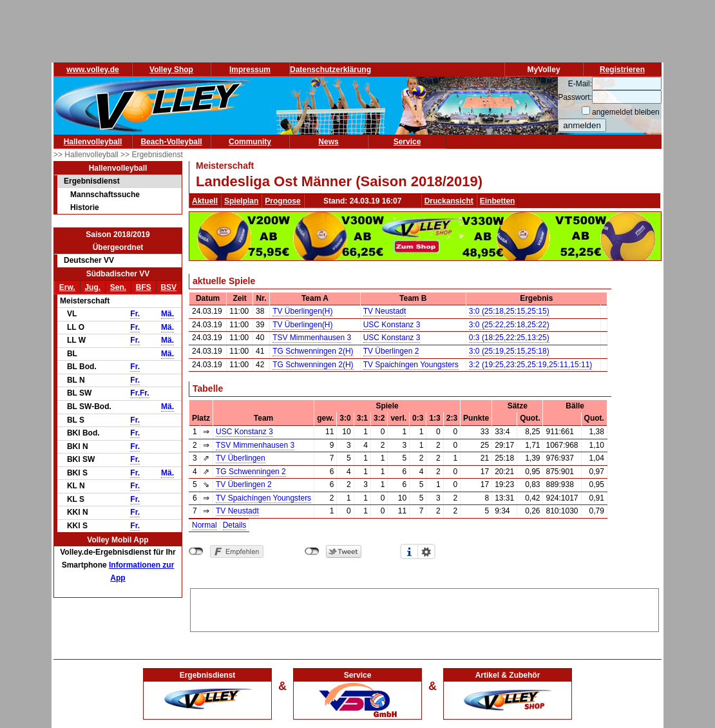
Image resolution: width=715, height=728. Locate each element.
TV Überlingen (241, 458)
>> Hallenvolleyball (87, 155)
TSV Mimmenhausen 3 (312, 338)
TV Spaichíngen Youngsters (411, 365)
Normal (205, 525)
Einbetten (498, 201)
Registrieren (622, 70)
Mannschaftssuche (105, 195)
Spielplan (241, 201)
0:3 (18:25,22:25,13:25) (509, 338)
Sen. (118, 287)
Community (250, 142)
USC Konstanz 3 (392, 325)
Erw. (67, 287)
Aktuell (205, 201)
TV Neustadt (385, 311)
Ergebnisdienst (92, 181)
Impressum (250, 70)
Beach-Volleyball (171, 142)
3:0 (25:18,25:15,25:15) (509, 311)
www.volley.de (92, 70)
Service (407, 142)
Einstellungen (426, 551)
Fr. (135, 314)
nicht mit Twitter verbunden (312, 551)
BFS (144, 287)
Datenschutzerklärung (330, 70)
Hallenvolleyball (93, 142)
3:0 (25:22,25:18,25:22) (509, 325)
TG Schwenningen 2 (251, 472)
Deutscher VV (89, 260)
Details (235, 525)
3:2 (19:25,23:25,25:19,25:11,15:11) (531, 365)
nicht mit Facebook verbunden (196, 551)
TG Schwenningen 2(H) (313, 351)
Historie (85, 207)
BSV (168, 287)
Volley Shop (171, 70)
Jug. (92, 287)
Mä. (167, 314)
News (328, 142)
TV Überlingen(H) (302, 311)
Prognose (282, 201)
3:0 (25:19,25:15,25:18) (509, 351)
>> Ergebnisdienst (152, 155)
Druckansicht (449, 201)
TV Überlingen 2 (391, 351)
